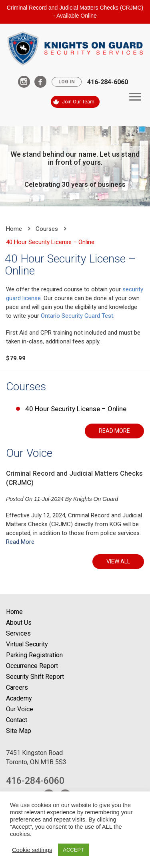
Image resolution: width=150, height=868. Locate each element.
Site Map (19, 731)
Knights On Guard (96, 499)
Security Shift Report (35, 677)
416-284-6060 (108, 82)
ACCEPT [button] (73, 850)
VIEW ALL (118, 561)
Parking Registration (34, 655)
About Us (19, 623)
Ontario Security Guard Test (77, 316)
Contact (17, 720)
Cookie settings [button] (32, 850)
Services (18, 633)
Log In (67, 82)
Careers (17, 687)
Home (14, 229)
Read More (20, 542)
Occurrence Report (32, 666)
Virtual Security (27, 644)
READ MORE (114, 431)
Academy (19, 698)
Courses (47, 229)
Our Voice (29, 453)
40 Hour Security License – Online (76, 409)
